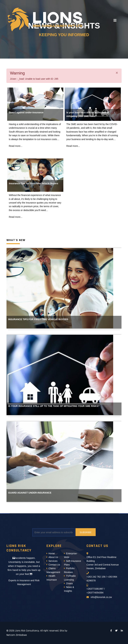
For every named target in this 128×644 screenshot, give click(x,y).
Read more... (16, 146)
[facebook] (111, 631)
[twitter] (116, 631)
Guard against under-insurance (26, 112)
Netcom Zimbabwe (17, 635)
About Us (53, 557)
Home (52, 553)
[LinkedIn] (122, 631)
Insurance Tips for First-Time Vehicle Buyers (33, 183)
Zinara (69, 583)
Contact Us (54, 565)
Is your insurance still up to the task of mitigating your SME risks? (54, 406)
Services (53, 561)
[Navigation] (115, 20)
